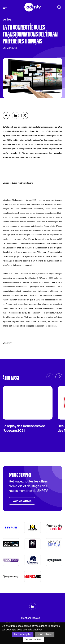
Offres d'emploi (20, 475)
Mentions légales (31, 618)
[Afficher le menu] (5, 7)
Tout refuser (45, 634)
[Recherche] (59, 7)
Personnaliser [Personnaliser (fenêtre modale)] (33, 639)
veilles (7, 19)
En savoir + (7, 343)
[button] (59, 377)
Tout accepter (23, 634)
